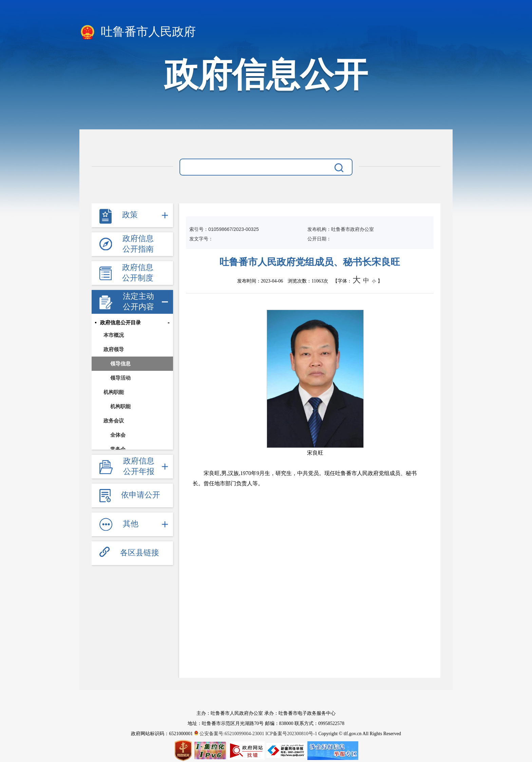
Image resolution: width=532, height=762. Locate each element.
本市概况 (114, 335)
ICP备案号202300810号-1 (291, 734)
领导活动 (120, 378)
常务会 (118, 449)
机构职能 (114, 392)
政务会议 (114, 421)
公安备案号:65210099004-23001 (230, 734)
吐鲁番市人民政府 (138, 32)
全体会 (118, 435)
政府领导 (114, 349)
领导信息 (120, 364)
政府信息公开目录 (120, 323)
